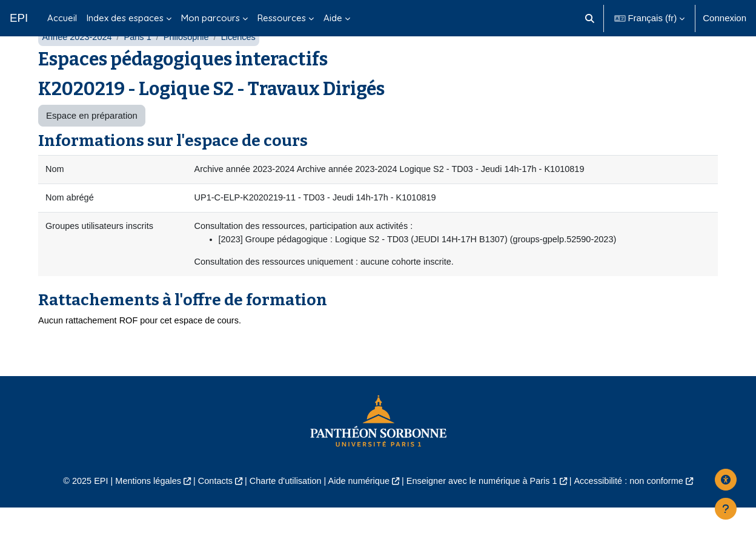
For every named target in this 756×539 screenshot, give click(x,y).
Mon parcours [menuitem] (211, 18)
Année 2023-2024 (78, 65)
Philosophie (191, 65)
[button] (590, 18)
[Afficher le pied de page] (726, 509)
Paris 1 (141, 65)
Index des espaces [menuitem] (125, 18)
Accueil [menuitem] (62, 18)
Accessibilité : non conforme (638, 513)
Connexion (724, 18)
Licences (244, 65)
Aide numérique (358, 513)
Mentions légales (140, 513)
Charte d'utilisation (282, 513)
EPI (19, 18)
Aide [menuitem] (333, 18)
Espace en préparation (92, 144)
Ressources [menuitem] (282, 18)
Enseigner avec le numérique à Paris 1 (486, 513)
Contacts (209, 513)
